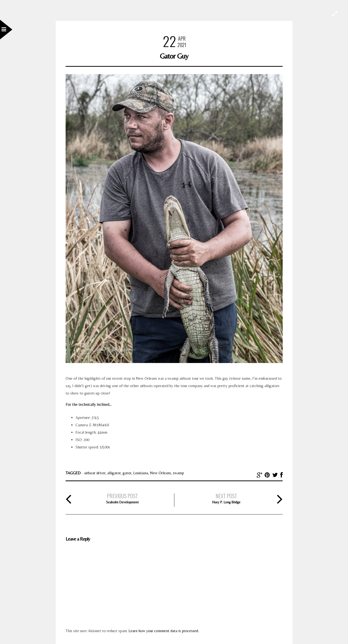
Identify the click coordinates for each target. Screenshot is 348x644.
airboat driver (95, 473)
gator (127, 473)
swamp (178, 473)
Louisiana (141, 473)
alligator (114, 473)
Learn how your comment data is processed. (164, 631)
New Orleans (160, 473)
